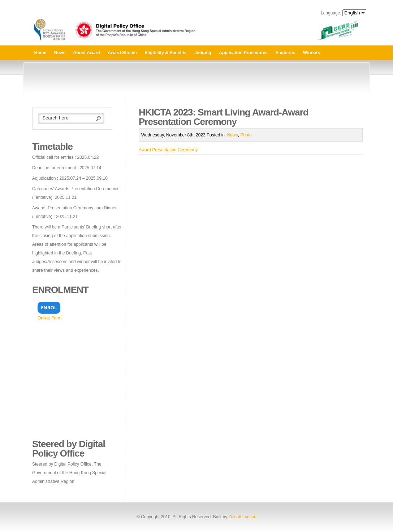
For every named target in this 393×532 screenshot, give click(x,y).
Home (40, 53)
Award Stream (122, 53)
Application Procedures (243, 53)
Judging (203, 53)
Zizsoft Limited (242, 517)
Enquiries (286, 53)
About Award (87, 53)
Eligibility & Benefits (165, 53)
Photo (246, 135)
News (60, 53)
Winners (312, 53)
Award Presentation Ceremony (168, 150)
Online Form (49, 318)
